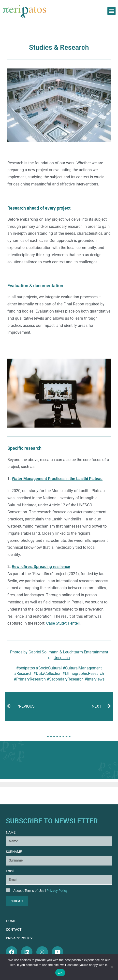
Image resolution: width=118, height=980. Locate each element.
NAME (11, 832)
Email (10, 871)
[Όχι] (112, 967)
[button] (111, 11)
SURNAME (14, 852)
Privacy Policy (57, 891)
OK (60, 973)
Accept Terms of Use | (40, 891)
